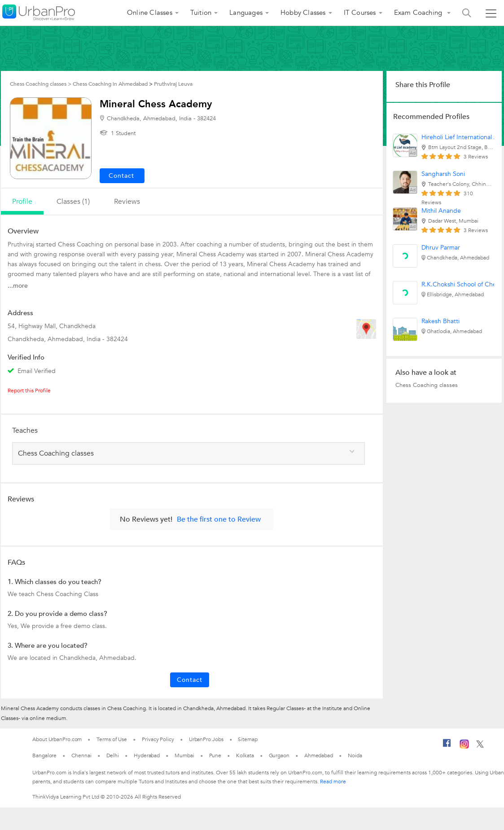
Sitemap (248, 739)
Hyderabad (147, 755)
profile (22, 202)
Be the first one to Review (219, 519)
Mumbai (184, 755)
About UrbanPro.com (57, 739)
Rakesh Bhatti (440, 321)
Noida (355, 755)
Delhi (113, 755)
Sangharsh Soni (443, 174)
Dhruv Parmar (441, 248)
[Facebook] (447, 747)
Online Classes (150, 13)
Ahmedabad (319, 755)
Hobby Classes (303, 13)
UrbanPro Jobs (206, 739)
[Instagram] (464, 747)
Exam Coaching (419, 13)
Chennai (81, 755)
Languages (246, 13)
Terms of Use (112, 739)
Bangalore (44, 755)
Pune (215, 755)
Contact (190, 680)
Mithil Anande (441, 211)
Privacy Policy (158, 739)
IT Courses (360, 13)
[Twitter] (480, 746)
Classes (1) (73, 202)
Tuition (201, 13)
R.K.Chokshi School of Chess (462, 284)
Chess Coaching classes (427, 385)
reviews (127, 202)
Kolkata (245, 755)
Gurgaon (279, 755)
